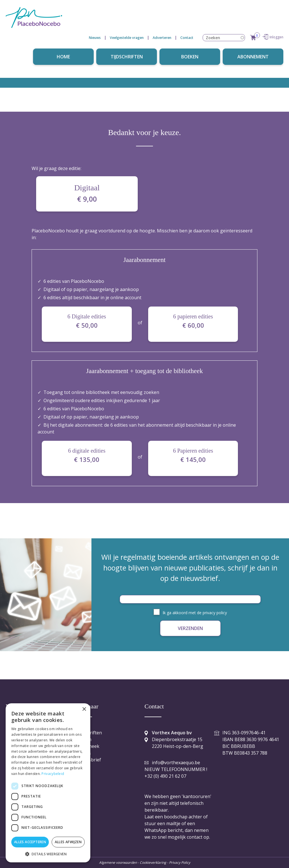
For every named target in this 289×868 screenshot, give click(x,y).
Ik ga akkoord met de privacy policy (195, 613)
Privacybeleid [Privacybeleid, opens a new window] (53, 774)
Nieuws (95, 38)
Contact (187, 38)
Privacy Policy (179, 863)
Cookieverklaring (153, 863)
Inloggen (276, 37)
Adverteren (162, 38)
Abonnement (253, 57)
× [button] (84, 709)
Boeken (190, 57)
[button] (48, 854)
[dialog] (48, 783)
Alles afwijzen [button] (68, 842)
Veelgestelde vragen (127, 38)
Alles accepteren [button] (30, 842)
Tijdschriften (127, 57)
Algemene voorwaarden (118, 863)
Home (63, 57)
